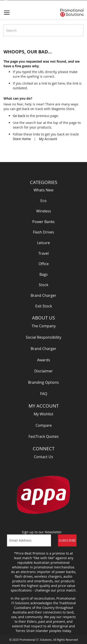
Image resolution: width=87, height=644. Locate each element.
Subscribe (67, 540)
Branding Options (43, 382)
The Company (44, 326)
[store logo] (72, 13)
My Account (48, 139)
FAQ (44, 394)
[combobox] (43, 30)
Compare (44, 425)
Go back (19, 116)
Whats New (43, 190)
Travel (43, 253)
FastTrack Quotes (44, 436)
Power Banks (43, 222)
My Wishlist (43, 414)
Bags (44, 274)
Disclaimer (44, 371)
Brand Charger (43, 295)
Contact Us (43, 457)
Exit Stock (44, 306)
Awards (44, 360)
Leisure (43, 243)
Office (44, 264)
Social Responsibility (43, 337)
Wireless (44, 211)
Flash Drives (43, 232)
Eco (43, 201)
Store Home (22, 139)
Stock (43, 285)
